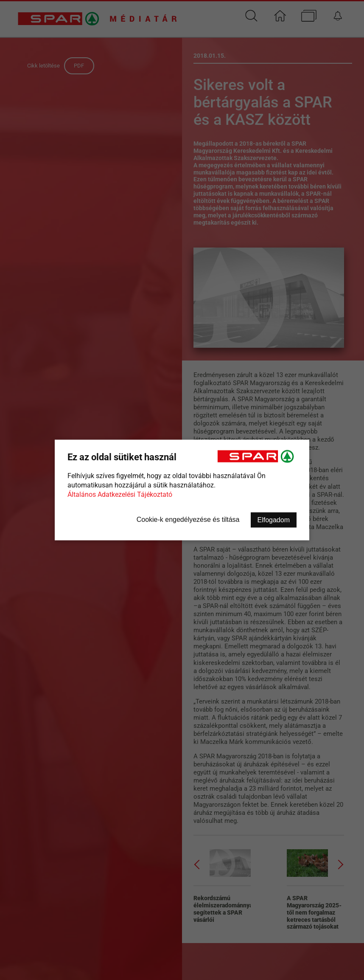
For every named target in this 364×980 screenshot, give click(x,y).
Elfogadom (274, 520)
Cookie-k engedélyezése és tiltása (188, 520)
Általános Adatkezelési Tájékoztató (120, 494)
